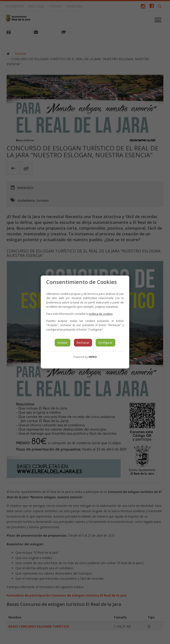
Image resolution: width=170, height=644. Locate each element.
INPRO (93, 357)
